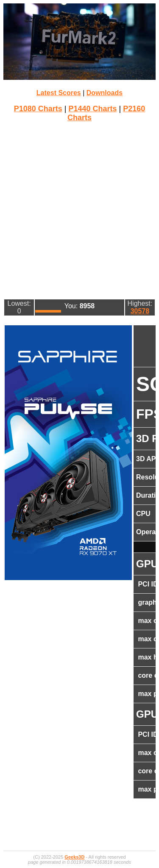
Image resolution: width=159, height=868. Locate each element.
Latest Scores (59, 93)
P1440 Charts (92, 109)
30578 (140, 311)
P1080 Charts (38, 109)
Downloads (105, 93)
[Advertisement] (79, 210)
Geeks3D (74, 857)
